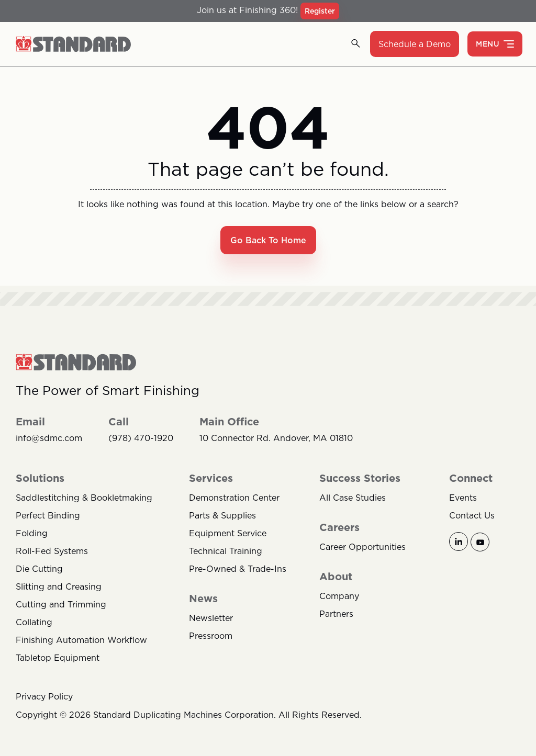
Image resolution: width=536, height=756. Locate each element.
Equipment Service (228, 533)
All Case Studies (353, 498)
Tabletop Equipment (58, 658)
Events (463, 498)
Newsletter (211, 618)
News (203, 599)
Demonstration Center (234, 498)
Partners (336, 614)
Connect (471, 478)
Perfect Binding (48, 515)
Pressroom (211, 636)
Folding (32, 533)
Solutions (40, 478)
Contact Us (472, 515)
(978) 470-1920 (141, 438)
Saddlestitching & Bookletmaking (84, 498)
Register (320, 11)
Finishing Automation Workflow (81, 640)
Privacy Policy (44, 696)
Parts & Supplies (222, 515)
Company (339, 596)
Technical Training (226, 551)
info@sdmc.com (49, 438)
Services (211, 478)
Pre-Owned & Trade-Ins (238, 569)
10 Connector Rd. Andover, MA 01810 (276, 438)
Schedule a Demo (415, 44)
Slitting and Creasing (59, 586)
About (336, 577)
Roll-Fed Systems (52, 551)
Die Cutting (39, 569)
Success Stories (360, 478)
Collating (34, 622)
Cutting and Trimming (61, 604)
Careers (339, 527)
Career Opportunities (362, 547)
